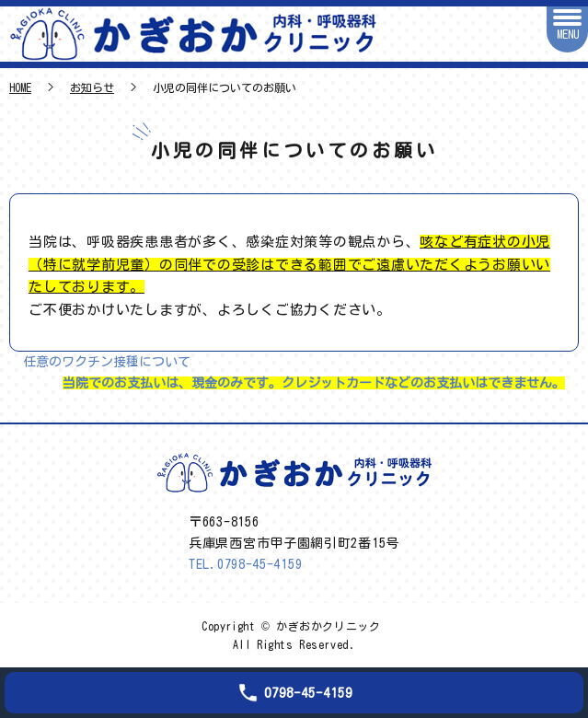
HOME (20, 87)
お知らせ (92, 87)
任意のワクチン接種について (107, 362)
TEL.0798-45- (245, 564)
